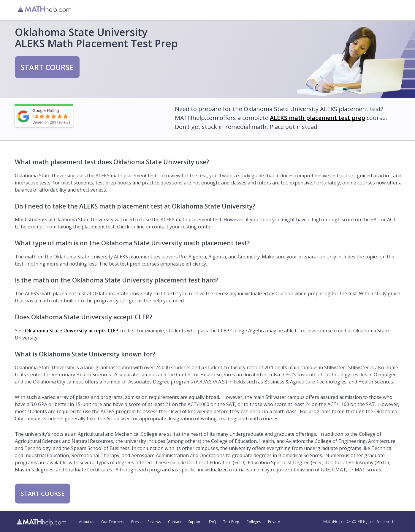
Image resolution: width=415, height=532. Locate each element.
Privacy (274, 522)
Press (136, 522)
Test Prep (231, 522)
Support (195, 522)
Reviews (154, 522)
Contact (175, 522)
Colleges (254, 522)
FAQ (213, 522)
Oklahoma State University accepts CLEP (72, 331)
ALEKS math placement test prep (317, 118)
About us (87, 522)
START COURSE (47, 67)
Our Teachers (113, 522)
